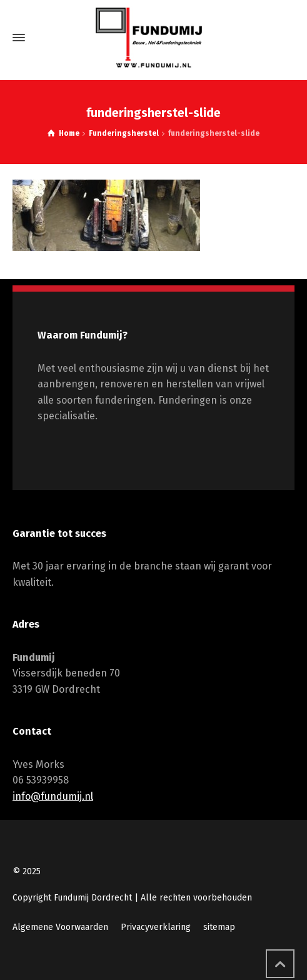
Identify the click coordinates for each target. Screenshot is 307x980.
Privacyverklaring (156, 927)
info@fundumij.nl (53, 796)
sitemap (219, 927)
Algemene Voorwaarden (60, 927)
